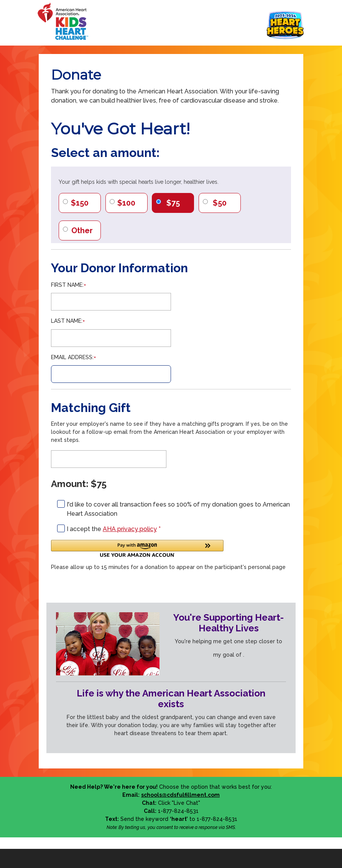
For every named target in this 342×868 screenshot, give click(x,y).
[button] (137, 548)
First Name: (67, 285)
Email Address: (72, 357)
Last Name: (67, 321)
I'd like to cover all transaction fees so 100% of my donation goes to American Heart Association (178, 509)
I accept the (114, 529)
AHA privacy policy (130, 529)
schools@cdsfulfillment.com (180, 795)
